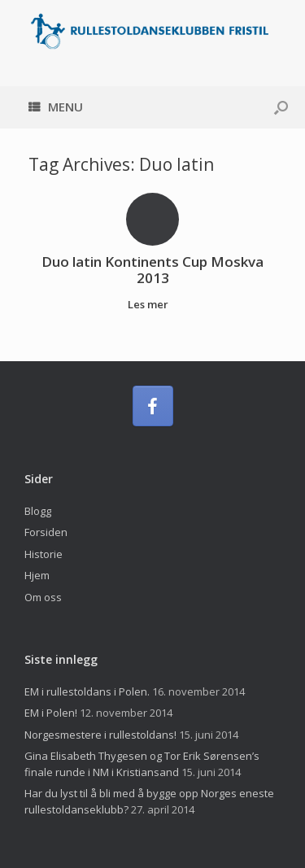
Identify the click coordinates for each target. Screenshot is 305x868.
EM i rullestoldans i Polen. (87, 691)
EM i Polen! (51, 713)
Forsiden (46, 532)
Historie (44, 554)
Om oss (43, 597)
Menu (56, 107)
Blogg (38, 511)
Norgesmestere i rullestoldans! (100, 735)
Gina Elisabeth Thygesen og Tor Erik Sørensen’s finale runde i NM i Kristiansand (142, 764)
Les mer (152, 304)
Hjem (37, 575)
